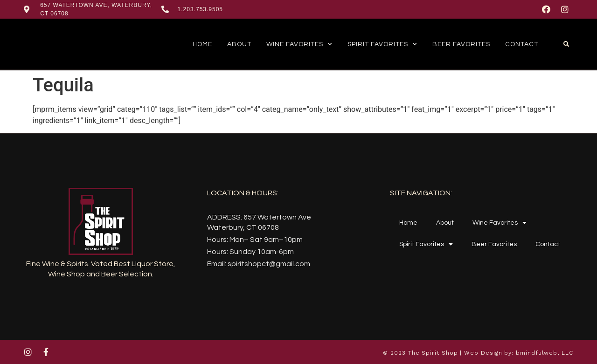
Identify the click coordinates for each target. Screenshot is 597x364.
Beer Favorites (461, 44)
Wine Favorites (299, 44)
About (239, 44)
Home (202, 44)
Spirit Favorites (382, 44)
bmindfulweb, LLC (545, 353)
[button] (566, 44)
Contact (522, 44)
